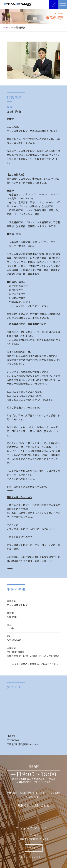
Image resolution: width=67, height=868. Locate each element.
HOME (7, 27)
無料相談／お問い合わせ (34, 805)
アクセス (34, 848)
